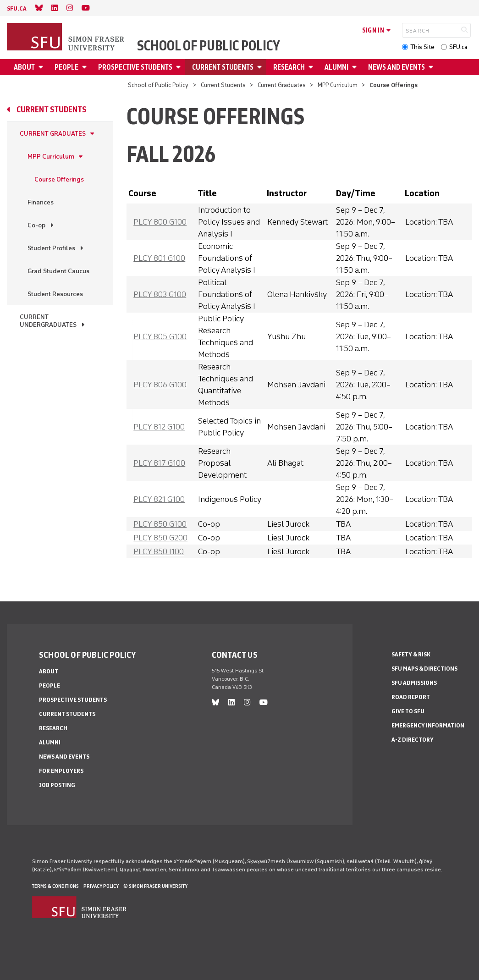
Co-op (36, 225)
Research (289, 67)
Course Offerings (59, 179)
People (66, 67)
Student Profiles (51, 248)
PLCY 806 (160, 385)
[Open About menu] (42, 67)
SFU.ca (458, 47)
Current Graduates (282, 85)
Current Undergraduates (48, 321)
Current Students (223, 67)
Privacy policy (101, 886)
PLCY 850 (160, 524)
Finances (41, 202)
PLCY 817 (159, 463)
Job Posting (57, 785)
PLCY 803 (160, 294)
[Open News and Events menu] (432, 67)
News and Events (396, 67)
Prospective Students (135, 67)
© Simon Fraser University (155, 886)
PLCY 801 (159, 258)
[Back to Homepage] (66, 38)
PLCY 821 (159, 499)
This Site (422, 47)
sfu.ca (17, 8)
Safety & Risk (411, 654)
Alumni (336, 67)
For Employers (61, 771)
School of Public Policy (209, 46)
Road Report (411, 697)
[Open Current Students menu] (261, 67)
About (24, 67)
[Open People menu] (86, 67)
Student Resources (55, 294)
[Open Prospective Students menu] (180, 67)
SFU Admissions (414, 683)
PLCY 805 (160, 336)
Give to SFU (408, 711)
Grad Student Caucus (58, 271)
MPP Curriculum (338, 85)
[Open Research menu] (312, 67)
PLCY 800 (160, 222)
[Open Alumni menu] (356, 67)
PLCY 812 (159, 427)
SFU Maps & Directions (424, 669)
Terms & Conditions (55, 886)
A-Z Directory (413, 740)
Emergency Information (428, 725)
